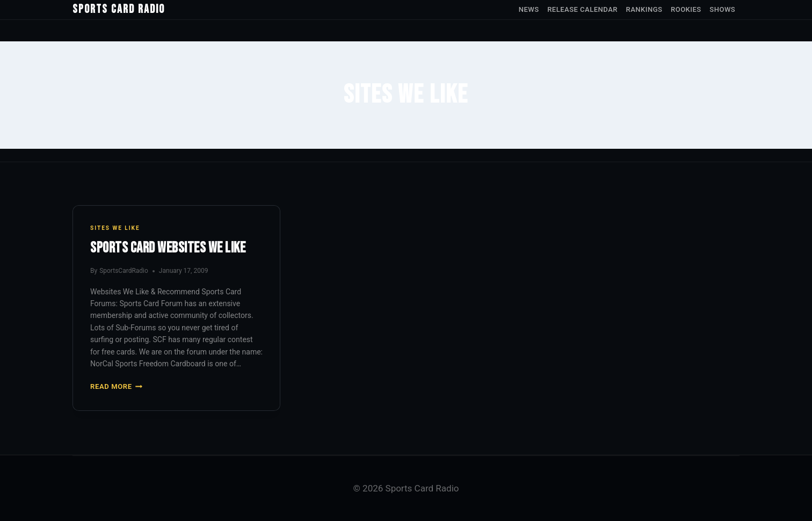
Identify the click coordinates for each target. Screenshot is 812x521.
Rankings (644, 9)
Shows (722, 9)
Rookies (686, 9)
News (529, 9)
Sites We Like (115, 228)
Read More (116, 386)
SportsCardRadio (124, 271)
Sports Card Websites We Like (168, 248)
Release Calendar (582, 9)
